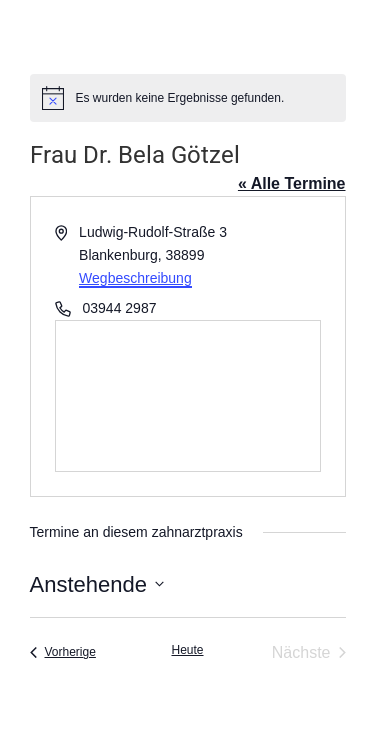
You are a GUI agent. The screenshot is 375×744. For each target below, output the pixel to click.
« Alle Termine (292, 183)
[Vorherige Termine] (63, 653)
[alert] (188, 98)
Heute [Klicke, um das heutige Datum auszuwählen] (187, 650)
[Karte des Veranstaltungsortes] (188, 396)
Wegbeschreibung (135, 278)
